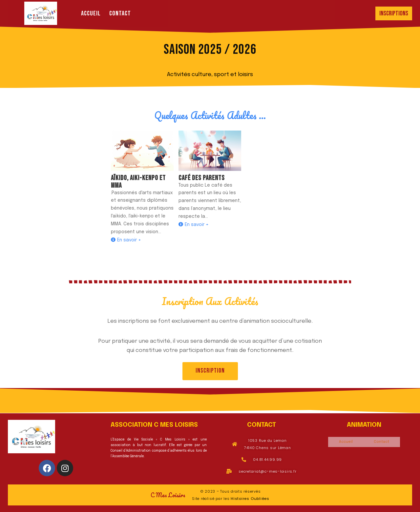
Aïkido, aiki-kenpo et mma (138, 182)
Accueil (91, 13)
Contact (120, 13)
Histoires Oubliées (250, 499)
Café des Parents (202, 178)
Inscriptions (394, 13)
